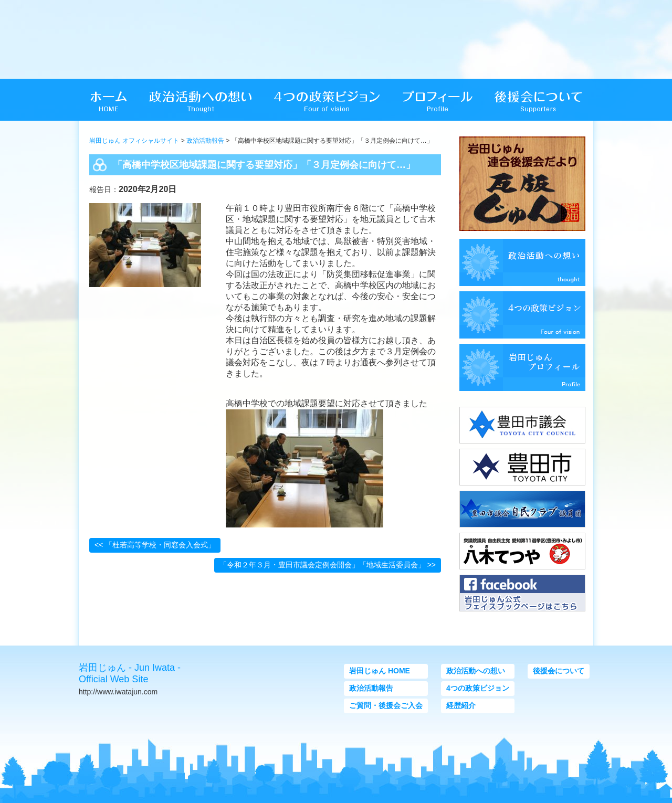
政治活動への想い (476, 671)
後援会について (559, 671)
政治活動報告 (205, 141)
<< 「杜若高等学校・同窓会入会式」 (155, 545)
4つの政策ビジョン (478, 688)
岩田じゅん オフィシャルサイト (134, 141)
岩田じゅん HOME (380, 671)
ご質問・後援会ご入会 (386, 705)
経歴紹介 (461, 705)
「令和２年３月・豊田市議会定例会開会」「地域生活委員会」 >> (328, 565)
